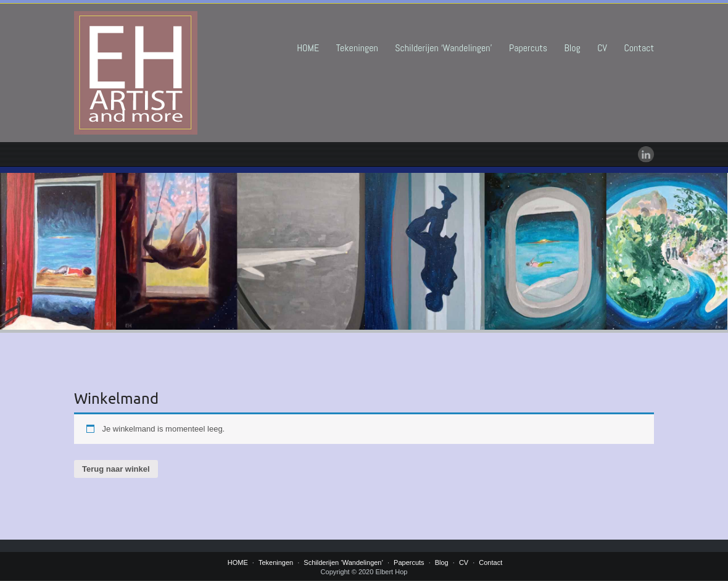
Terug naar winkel (116, 469)
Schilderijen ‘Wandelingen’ (443, 48)
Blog (573, 48)
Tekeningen (357, 48)
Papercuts (528, 48)
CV (602, 48)
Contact (639, 48)
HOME (308, 48)
